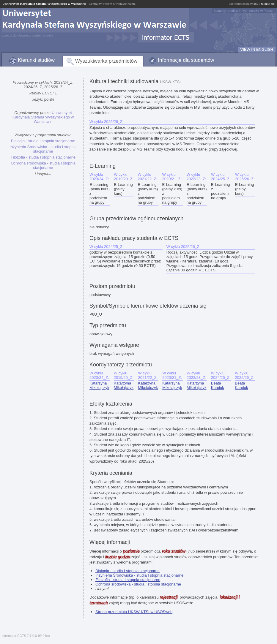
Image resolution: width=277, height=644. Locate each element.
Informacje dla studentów (186, 60)
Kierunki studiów (36, 60)
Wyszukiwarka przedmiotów (106, 61)
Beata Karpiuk (218, 385)
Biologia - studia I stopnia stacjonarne (43, 141)
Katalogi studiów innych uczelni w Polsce (244, 11)
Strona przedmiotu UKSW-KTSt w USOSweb (134, 612)
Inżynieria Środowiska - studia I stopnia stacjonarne (43, 149)
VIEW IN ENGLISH (257, 49)
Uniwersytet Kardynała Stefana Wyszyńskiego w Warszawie (43, 117)
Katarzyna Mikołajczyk (99, 385)
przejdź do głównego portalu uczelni (27, 35)
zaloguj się (268, 4)
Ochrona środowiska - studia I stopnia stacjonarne (43, 165)
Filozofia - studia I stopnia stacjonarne (43, 157)
